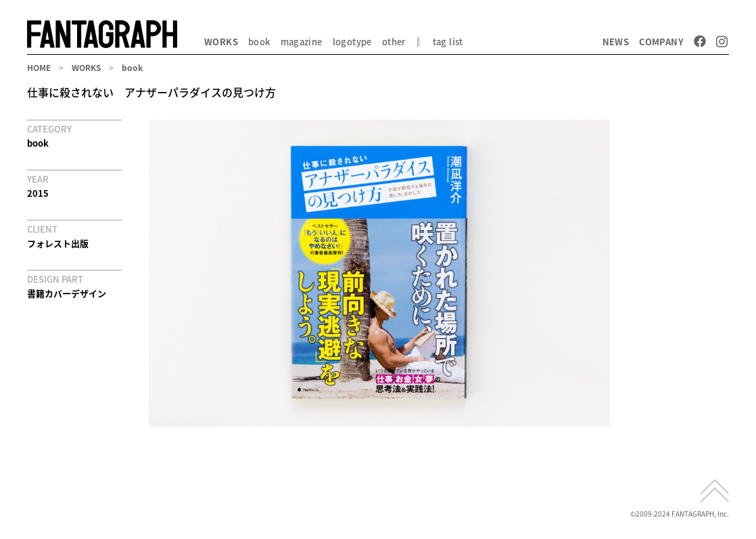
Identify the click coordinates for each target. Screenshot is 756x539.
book (259, 42)
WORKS (221, 42)
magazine (302, 42)
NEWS (616, 42)
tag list (448, 42)
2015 (38, 193)
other (394, 42)
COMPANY (661, 42)
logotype (352, 42)
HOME (39, 68)
